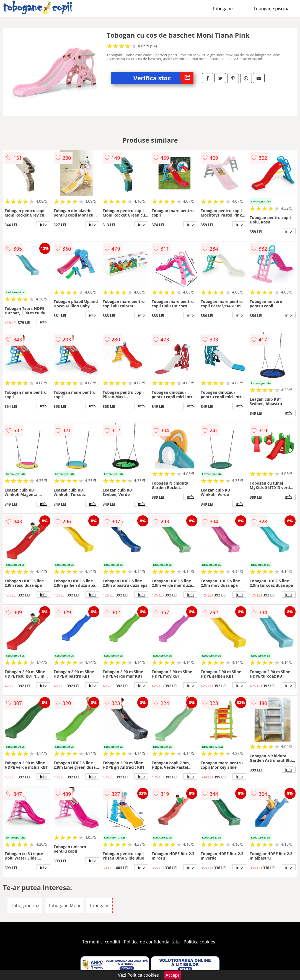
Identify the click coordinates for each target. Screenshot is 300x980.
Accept (172, 975)
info (43, 224)
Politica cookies (200, 942)
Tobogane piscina (271, 9)
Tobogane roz (25, 906)
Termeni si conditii (101, 942)
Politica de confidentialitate (152, 942)
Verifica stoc (163, 78)
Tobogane (223, 9)
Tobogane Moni (64, 906)
